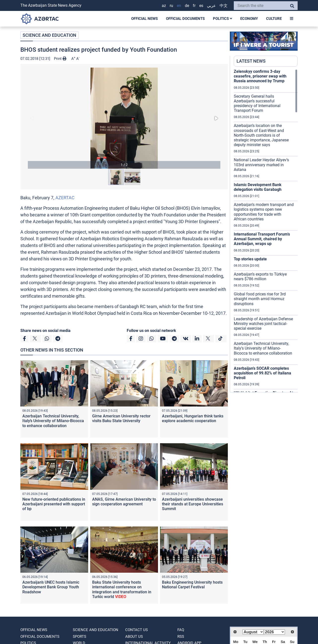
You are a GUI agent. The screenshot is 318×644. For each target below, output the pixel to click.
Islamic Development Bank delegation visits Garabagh (258, 187)
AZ (164, 6)
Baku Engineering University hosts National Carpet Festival (192, 585)
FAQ (181, 630)
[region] (266, 231)
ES (201, 6)
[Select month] (253, 632)
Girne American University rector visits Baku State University (121, 418)
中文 (224, 6)
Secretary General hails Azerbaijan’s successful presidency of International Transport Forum (257, 103)
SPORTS (79, 637)
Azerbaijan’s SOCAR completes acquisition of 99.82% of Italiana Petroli (262, 373)
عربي (211, 6)
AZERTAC (65, 198)
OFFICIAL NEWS (144, 19)
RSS (181, 637)
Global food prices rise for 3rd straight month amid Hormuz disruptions (260, 299)
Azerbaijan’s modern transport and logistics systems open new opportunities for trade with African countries (264, 212)
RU (171, 6)
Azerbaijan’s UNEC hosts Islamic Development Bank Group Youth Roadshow (51, 587)
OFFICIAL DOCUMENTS (185, 19)
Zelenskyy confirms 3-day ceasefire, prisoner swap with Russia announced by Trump (260, 76)
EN (179, 6)
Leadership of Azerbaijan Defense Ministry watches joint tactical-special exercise (263, 324)
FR (194, 6)
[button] (124, 118)
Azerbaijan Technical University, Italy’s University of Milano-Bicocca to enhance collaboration (53, 421)
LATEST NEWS (251, 61)
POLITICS (222, 19)
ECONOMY (249, 19)
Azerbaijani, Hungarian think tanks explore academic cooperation (193, 418)
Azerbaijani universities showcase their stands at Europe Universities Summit (193, 504)
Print (60, 59)
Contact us (137, 630)
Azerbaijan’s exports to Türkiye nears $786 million (260, 277)
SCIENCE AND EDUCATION (49, 35)
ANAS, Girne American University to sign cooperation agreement (124, 502)
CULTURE (274, 19)
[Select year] (275, 632)
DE (187, 6)
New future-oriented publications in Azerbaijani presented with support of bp (54, 504)
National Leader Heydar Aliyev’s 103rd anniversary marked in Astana (261, 165)
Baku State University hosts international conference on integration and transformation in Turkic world (122, 589)
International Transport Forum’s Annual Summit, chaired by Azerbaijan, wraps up (262, 239)
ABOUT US (134, 637)
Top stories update (251, 259)
